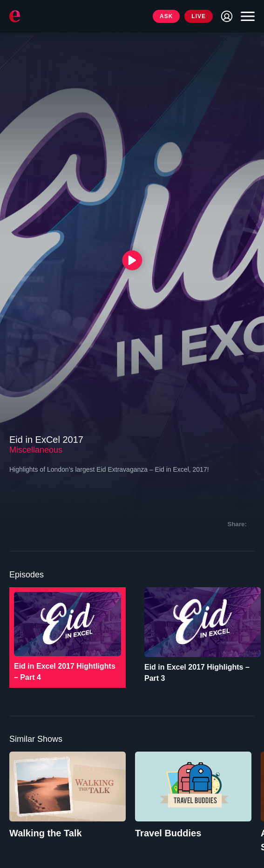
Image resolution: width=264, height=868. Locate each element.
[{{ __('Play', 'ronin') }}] (132, 261)
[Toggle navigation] (245, 16)
